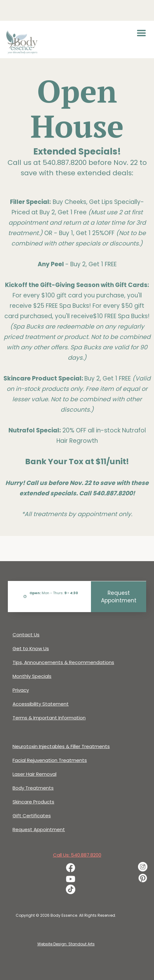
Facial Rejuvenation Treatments (50, 760)
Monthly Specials (32, 676)
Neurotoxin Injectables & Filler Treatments (61, 746)
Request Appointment (119, 597)
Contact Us (26, 635)
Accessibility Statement (41, 704)
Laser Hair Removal (35, 774)
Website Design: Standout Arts (66, 944)
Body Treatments (33, 788)
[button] (141, 33)
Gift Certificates (32, 816)
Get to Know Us (31, 648)
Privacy (21, 690)
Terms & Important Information (49, 718)
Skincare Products (33, 802)
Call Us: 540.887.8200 (77, 855)
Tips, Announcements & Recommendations (63, 662)
